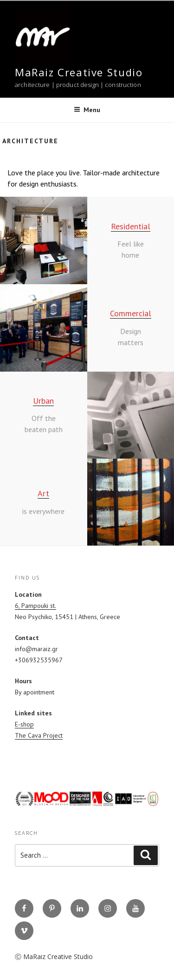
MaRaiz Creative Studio (79, 72)
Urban (43, 401)
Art (43, 493)
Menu (87, 110)
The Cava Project (39, 735)
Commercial (131, 313)
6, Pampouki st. (35, 606)
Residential (131, 226)
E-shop (24, 724)
